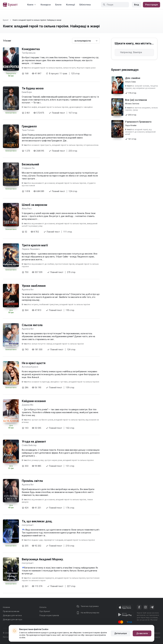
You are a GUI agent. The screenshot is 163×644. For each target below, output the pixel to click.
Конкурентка (31, 49)
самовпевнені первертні (43, 578)
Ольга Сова (130, 82)
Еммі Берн (27, 92)
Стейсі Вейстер (29, 445)
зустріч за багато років (42, 420)
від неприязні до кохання (144, 88)
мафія (34, 107)
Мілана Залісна (132, 104)
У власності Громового (138, 122)
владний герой (141, 130)
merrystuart (28, 525)
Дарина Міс (28, 405)
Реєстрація (152, 5)
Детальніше (121, 633)
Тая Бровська (29, 53)
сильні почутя (69, 68)
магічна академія (142, 108)
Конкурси (46, 5)
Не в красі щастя (34, 363)
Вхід (137, 5)
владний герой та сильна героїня (47, 68)
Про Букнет (45, 611)
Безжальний (30, 164)
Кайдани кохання (34, 401)
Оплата (43, 607)
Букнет (6, 20)
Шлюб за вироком (34, 205)
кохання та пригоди (41, 382)
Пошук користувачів (49, 615)
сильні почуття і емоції (42, 344)
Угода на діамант (34, 442)
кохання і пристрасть (41, 145)
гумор (135, 110)
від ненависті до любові (43, 264)
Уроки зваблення (34, 286)
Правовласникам (11, 611)
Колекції (70, 5)
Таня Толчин (28, 130)
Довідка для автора (13, 619)
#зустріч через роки (86, 68)
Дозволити (142, 633)
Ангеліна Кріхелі (30, 367)
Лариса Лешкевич (31, 249)
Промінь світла (32, 481)
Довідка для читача (12, 615)
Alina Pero (27, 209)
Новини (6, 607)
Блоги (58, 5)
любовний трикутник (49, 304)
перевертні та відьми (54, 540)
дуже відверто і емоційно (81, 107)
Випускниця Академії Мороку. (43, 559)
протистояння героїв (65, 264)
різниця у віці (38, 460)
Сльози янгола (32, 325)
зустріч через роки (53, 460)
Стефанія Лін (28, 168)
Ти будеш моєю (33, 88)
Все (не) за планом (136, 100)
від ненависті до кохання (43, 183)
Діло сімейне (133, 78)
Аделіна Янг (28, 290)
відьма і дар (37, 540)
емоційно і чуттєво (59, 382)
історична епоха (91, 145)
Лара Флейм (131, 125)
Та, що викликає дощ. (37, 521)
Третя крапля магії (35, 245)
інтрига (35, 304)
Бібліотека (85, 5)
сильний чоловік (142, 86)
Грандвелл (29, 126)
